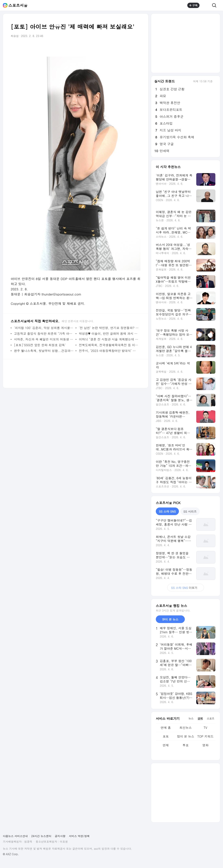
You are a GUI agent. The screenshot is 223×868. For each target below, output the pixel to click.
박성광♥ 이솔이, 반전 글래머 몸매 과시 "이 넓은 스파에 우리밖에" (109, 334)
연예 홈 (166, 728)
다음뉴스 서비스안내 (15, 836)
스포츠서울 (18, 5)
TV (205, 728)
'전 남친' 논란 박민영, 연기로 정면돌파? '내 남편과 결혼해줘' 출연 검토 (109, 328)
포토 (166, 736)
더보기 (186, 588)
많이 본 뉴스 (186, 736)
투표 (186, 745)
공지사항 (60, 836)
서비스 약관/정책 (79, 836)
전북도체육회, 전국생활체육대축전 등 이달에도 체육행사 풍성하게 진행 (109, 345)
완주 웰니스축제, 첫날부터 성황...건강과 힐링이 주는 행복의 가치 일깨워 (44, 351)
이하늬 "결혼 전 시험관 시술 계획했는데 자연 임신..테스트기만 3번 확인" (109, 339)
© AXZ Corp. (11, 854)
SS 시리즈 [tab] (190, 511)
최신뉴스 (186, 728)
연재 (166, 745)
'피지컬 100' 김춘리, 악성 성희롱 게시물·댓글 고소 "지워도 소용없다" (44, 328)
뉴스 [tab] (191, 718)
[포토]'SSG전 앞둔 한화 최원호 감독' (40, 345)
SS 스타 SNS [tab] (167, 511)
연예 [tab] (200, 718)
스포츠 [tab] (210, 718)
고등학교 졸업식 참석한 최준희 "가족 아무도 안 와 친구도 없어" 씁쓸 (44, 334)
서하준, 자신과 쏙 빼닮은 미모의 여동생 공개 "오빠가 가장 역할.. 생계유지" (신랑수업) (44, 339)
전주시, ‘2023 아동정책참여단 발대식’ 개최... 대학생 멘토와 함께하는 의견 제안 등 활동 (109, 351)
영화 (205, 745)
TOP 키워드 (205, 736)
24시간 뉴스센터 (41, 836)
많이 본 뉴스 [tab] (170, 619)
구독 (193, 5)
